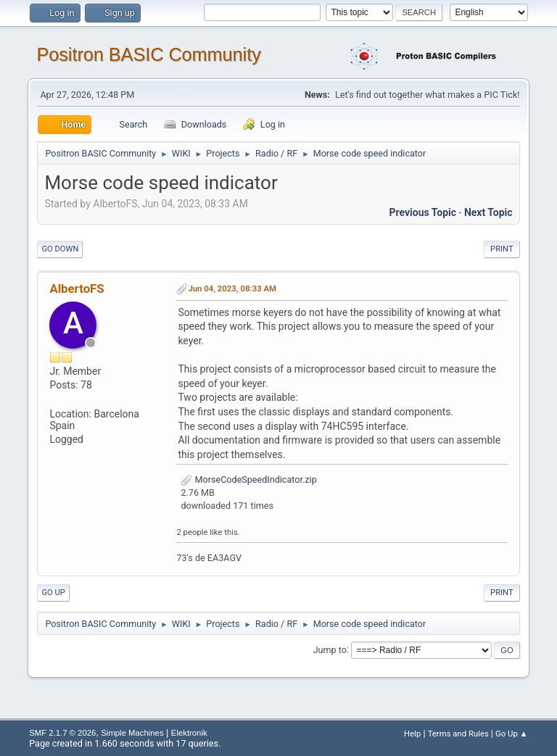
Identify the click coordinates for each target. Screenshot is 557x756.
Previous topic (422, 212)
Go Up (53, 593)
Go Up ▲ (512, 734)
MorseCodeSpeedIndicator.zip (248, 479)
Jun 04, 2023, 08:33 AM (232, 288)
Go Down (60, 249)
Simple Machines (132, 733)
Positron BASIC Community (148, 54)
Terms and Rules (458, 734)
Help (412, 734)
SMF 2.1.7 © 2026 (62, 733)
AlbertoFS (77, 288)
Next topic (488, 212)
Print (502, 249)
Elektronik (189, 733)
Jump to (330, 649)
